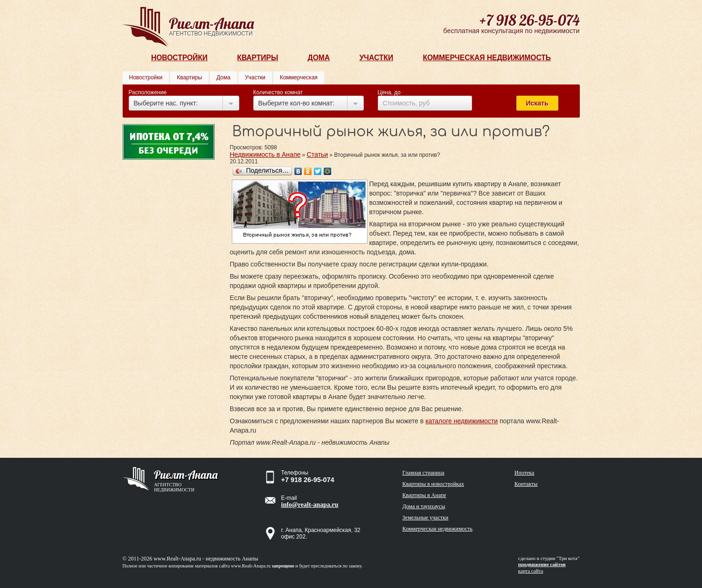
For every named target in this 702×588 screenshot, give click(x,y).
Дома (319, 58)
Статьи (317, 154)
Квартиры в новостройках (434, 484)
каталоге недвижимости (462, 421)
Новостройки (179, 58)
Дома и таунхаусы (424, 506)
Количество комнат (278, 92)
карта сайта (531, 571)
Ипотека (524, 473)
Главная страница (424, 473)
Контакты (526, 484)
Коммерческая (299, 77)
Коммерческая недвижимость (487, 58)
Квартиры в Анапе (424, 495)
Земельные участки (426, 518)
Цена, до (389, 92)
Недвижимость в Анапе (265, 154)
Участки (376, 58)
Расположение (148, 92)
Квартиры (257, 58)
